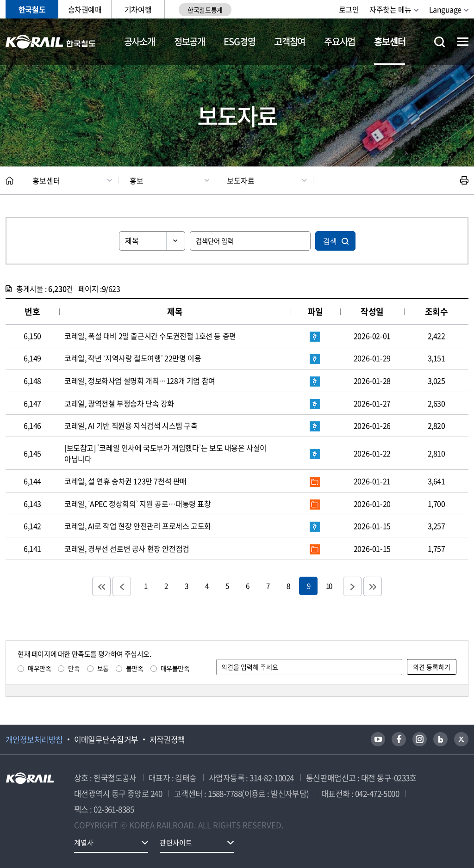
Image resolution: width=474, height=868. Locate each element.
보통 (103, 668)
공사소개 (140, 41)
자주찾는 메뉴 (390, 9)
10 (329, 586)
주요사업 (340, 41)
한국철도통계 (205, 10)
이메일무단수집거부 (106, 739)
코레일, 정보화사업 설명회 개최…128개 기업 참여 (140, 381)
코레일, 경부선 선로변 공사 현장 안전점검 (127, 548)
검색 (330, 241)
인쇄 (464, 180)
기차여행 (138, 9)
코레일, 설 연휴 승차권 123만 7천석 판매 (125, 481)
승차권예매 (85, 9)
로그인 (349, 9)
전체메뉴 (463, 42)
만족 (74, 668)
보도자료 (241, 180)
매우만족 (39, 668)
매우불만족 (175, 668)
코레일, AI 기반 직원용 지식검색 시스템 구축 (131, 425)
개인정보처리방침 (34, 739)
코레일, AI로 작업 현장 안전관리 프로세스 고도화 (138, 526)
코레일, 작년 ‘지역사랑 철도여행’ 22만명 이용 (133, 358)
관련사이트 (176, 843)
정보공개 (190, 41)
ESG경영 (239, 41)
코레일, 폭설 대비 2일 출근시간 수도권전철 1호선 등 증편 (150, 336)
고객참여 (290, 41)
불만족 (135, 668)
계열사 (84, 843)
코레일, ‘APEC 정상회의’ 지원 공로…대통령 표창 (138, 504)
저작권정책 (167, 739)
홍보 (137, 180)
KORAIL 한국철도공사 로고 (51, 42)
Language (445, 9)
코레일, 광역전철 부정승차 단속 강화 (119, 403)
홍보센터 (390, 41)
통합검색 (440, 42)
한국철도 (32, 9)
